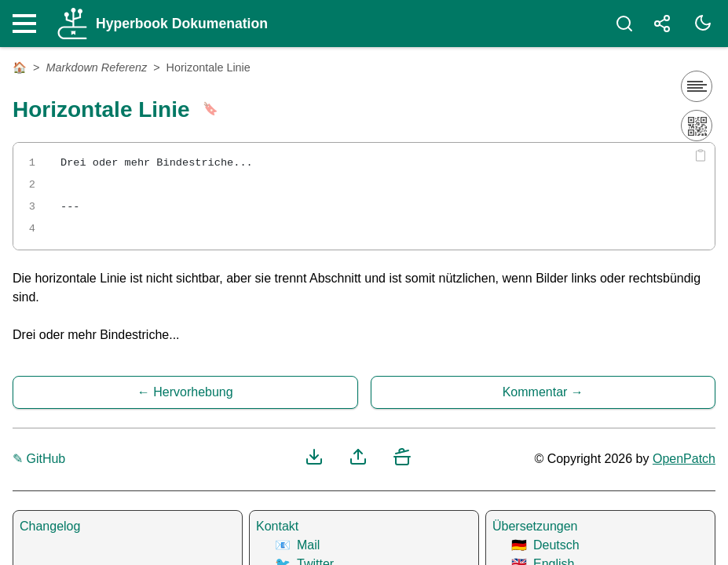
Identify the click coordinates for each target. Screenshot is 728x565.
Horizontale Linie (209, 67)
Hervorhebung (193, 392)
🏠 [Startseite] (20, 67)
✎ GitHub (39, 459)
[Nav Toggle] (28, 24)
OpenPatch (684, 459)
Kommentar (535, 392)
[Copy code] (701, 155)
